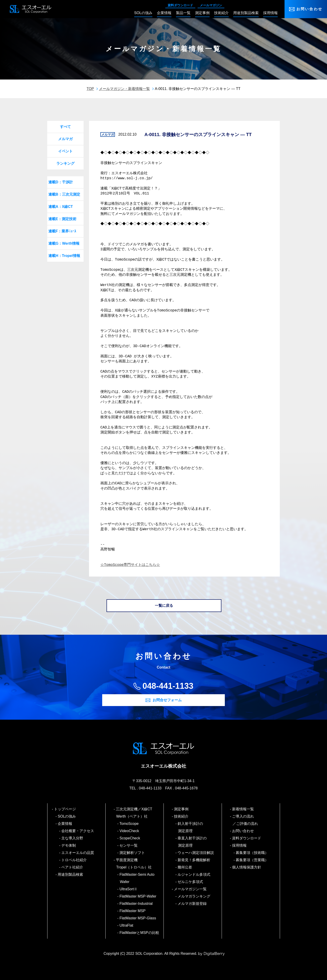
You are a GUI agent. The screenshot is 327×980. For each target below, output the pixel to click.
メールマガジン (211, 5)
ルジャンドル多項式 (194, 874)
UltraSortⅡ (129, 889)
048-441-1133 (168, 686)
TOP (90, 89)
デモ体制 (69, 845)
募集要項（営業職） (252, 860)
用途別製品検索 (71, 874)
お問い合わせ (309, 9)
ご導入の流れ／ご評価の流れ (245, 820)
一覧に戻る (164, 606)
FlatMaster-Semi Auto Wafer (137, 878)
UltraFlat (127, 925)
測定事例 (182, 809)
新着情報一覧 (243, 809)
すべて (65, 127)
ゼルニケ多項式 (191, 882)
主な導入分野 (73, 838)
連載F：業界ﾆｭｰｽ (62, 231)
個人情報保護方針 (247, 867)
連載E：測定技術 (62, 219)
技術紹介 (182, 816)
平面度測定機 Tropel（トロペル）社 (134, 864)
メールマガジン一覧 (191, 889)
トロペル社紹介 (74, 860)
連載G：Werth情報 (64, 243)
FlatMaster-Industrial (136, 904)
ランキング (65, 163)
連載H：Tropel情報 (64, 256)
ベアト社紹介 (73, 867)
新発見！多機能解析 (194, 860)
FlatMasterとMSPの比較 (140, 933)
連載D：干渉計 (61, 182)
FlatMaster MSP (133, 911)
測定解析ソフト (133, 853)
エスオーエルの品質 (78, 853)
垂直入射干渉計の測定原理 (192, 842)
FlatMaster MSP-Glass (138, 918)
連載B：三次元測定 (64, 194)
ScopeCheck (130, 838)
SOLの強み (67, 816)
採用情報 (240, 845)
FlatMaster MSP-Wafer (138, 896)
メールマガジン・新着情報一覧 (124, 89)
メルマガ (65, 139)
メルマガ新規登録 (192, 904)
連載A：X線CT (61, 207)
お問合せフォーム (167, 700)
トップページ (65, 809)
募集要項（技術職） (252, 853)
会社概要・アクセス (78, 831)
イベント (65, 151)
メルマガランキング (194, 896)
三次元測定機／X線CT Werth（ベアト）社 (136, 813)
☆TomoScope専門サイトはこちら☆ (130, 565)
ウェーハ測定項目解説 (196, 853)
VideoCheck (130, 831)
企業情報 (65, 824)
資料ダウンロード (180, 5)
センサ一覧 (129, 845)
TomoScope (129, 824)
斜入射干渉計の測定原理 (191, 827)
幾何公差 (185, 867)
